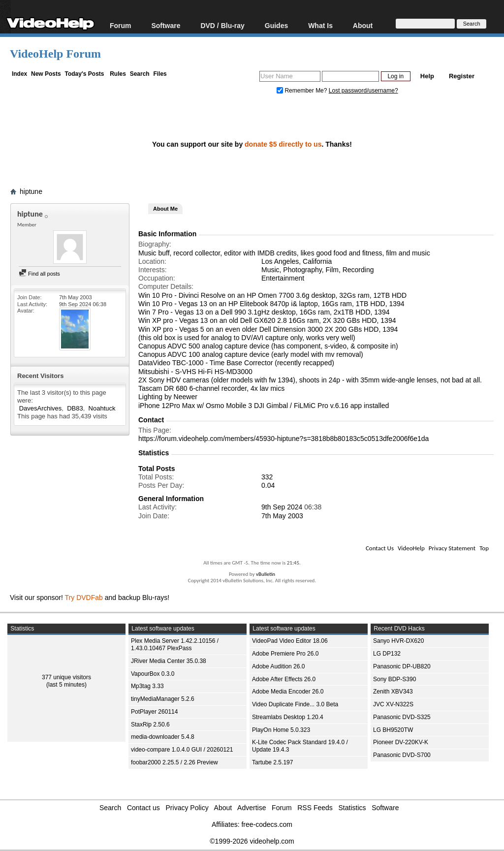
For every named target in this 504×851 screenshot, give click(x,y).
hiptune (31, 191)
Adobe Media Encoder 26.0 (288, 692)
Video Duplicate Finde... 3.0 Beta (295, 704)
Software (166, 25)
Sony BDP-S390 (394, 679)
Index (19, 74)
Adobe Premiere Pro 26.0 (285, 654)
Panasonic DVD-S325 (402, 717)
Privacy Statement (452, 548)
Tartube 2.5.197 (272, 762)
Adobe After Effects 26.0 (284, 679)
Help (427, 76)
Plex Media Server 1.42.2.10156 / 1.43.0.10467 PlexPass (175, 645)
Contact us (143, 808)
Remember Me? (303, 91)
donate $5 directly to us (283, 144)
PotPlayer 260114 (154, 712)
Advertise (252, 808)
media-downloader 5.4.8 (163, 737)
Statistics (352, 808)
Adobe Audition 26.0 (278, 666)
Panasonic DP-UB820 (402, 666)
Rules (118, 74)
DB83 (75, 408)
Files (160, 74)
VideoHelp (411, 548)
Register (462, 76)
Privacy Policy (187, 808)
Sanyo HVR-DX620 (398, 641)
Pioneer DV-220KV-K (401, 742)
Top (484, 548)
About (363, 25)
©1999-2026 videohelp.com (252, 841)
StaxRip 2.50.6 (150, 725)
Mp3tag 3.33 (147, 686)
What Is (320, 25)
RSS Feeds (315, 808)
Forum (121, 25)
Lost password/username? (363, 91)
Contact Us (380, 548)
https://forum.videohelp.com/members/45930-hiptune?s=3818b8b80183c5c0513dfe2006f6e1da (283, 439)
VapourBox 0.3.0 (153, 674)
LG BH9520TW (393, 730)
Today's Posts (84, 74)
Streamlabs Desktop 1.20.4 (288, 717)
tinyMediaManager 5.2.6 (163, 699)
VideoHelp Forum (55, 54)
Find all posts (39, 274)
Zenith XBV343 (393, 692)
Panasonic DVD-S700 (402, 755)
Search (140, 74)
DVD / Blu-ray (222, 25)
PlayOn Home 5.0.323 (281, 730)
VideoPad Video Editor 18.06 (290, 641)
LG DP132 (387, 654)
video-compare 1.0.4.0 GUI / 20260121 (182, 750)
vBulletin (266, 574)
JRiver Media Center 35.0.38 (169, 661)
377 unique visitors (66, 677)
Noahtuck (102, 408)
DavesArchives (41, 408)
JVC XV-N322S (393, 704)
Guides (276, 25)
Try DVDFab (84, 598)
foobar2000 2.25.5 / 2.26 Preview (174, 762)
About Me (165, 209)
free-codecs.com (267, 824)
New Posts (46, 74)
